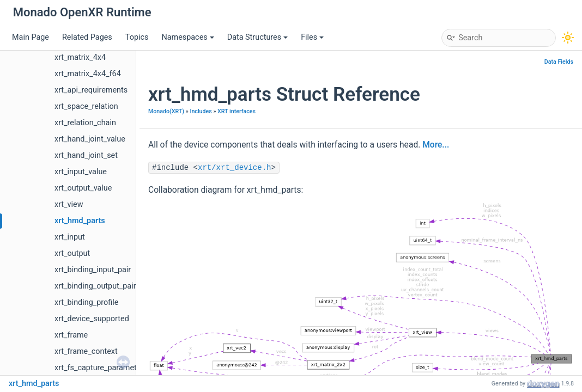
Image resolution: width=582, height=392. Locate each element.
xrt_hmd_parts (80, 221)
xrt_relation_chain (85, 123)
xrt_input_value (81, 172)
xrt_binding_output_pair (95, 286)
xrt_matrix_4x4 (80, 57)
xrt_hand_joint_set (86, 155)
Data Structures (257, 37)
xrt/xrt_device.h (234, 168)
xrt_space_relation (86, 106)
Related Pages (87, 37)
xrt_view (69, 204)
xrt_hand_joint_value (90, 139)
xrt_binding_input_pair (93, 270)
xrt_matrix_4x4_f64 (88, 74)
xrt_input (70, 237)
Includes (201, 111)
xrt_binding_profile (86, 302)
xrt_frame (71, 335)
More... (436, 145)
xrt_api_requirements (91, 90)
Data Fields (559, 62)
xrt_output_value (83, 188)
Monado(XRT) (166, 111)
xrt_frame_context (86, 351)
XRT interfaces (237, 111)
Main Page (31, 37)
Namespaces (187, 37)
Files (312, 37)
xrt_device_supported (92, 319)
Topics (137, 37)
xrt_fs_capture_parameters (101, 368)
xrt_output (72, 253)
